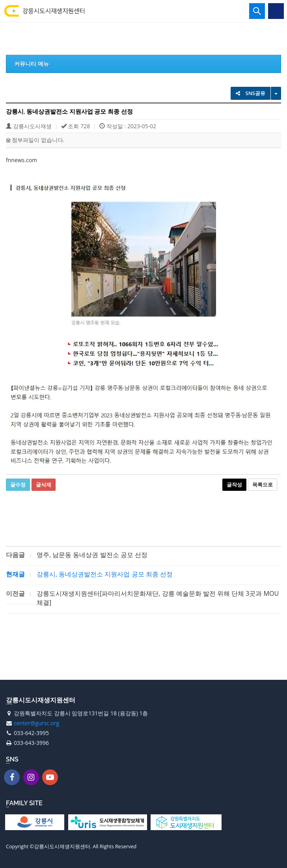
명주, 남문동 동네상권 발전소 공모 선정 (92, 555)
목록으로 (263, 485)
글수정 (18, 485)
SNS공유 (251, 93)
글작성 (234, 485)
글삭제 (44, 485)
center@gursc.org (36, 723)
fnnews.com (21, 160)
